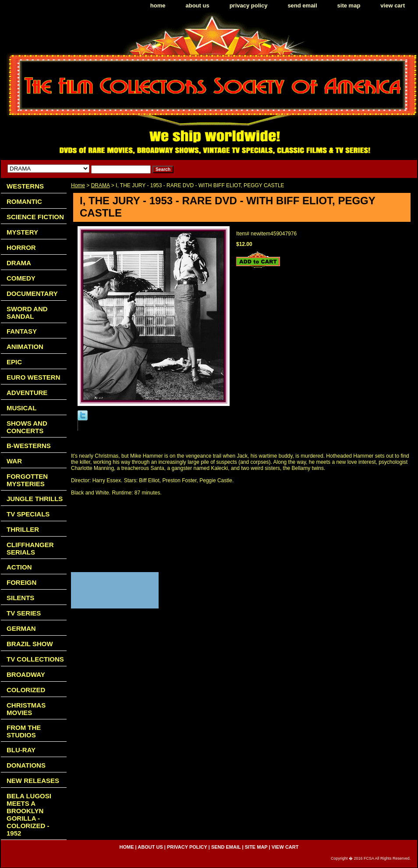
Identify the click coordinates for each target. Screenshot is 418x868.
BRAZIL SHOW (30, 644)
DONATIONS (26, 765)
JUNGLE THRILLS (35, 499)
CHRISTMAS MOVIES (26, 709)
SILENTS (20, 598)
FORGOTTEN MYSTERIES (27, 480)
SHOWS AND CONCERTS (27, 427)
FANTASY (22, 331)
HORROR (21, 247)
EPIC (14, 362)
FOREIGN (21, 582)
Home (78, 185)
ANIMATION (25, 347)
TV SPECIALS (28, 514)
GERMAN (21, 628)
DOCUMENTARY (32, 293)
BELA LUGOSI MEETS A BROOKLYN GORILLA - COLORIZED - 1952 (29, 815)
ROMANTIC (24, 201)
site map (349, 5)
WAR (14, 461)
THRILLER (23, 529)
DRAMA (101, 185)
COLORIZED (26, 690)
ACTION (19, 567)
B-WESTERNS (29, 446)
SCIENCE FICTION (35, 217)
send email (302, 5)
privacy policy (249, 5)
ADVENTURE (27, 393)
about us (198, 5)
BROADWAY (26, 674)
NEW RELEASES (33, 781)
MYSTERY (22, 232)
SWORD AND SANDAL (27, 313)
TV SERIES (24, 613)
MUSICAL (21, 408)
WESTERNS (25, 186)
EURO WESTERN (34, 377)
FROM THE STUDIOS (24, 731)
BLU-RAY (21, 750)
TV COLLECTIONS (35, 659)
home (158, 5)
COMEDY (21, 278)
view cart (393, 5)
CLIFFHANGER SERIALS (30, 548)
